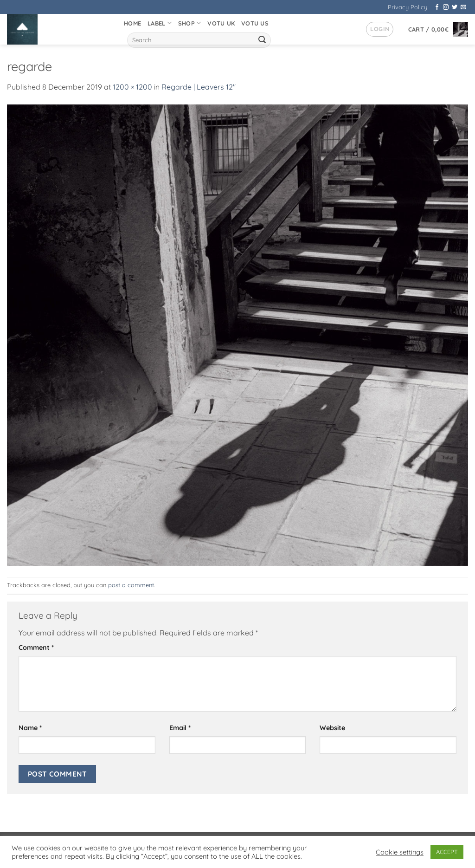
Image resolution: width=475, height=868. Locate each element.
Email (180, 728)
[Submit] (262, 40)
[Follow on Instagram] (446, 7)
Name (30, 728)
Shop (189, 23)
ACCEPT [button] (447, 852)
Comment (36, 648)
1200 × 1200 (132, 87)
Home (132, 23)
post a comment (131, 585)
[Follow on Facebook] (437, 7)
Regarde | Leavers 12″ (199, 87)
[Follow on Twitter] (455, 7)
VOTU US (255, 23)
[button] (380, 29)
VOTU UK (221, 23)
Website (332, 728)
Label (160, 23)
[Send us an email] (463, 7)
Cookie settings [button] (400, 852)
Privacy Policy (408, 7)
